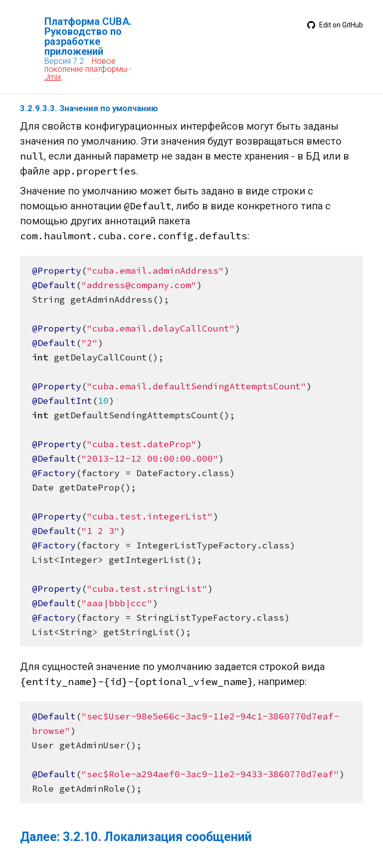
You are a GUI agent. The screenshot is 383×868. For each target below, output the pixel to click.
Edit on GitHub (335, 25)
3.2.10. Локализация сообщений (157, 837)
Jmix (53, 77)
